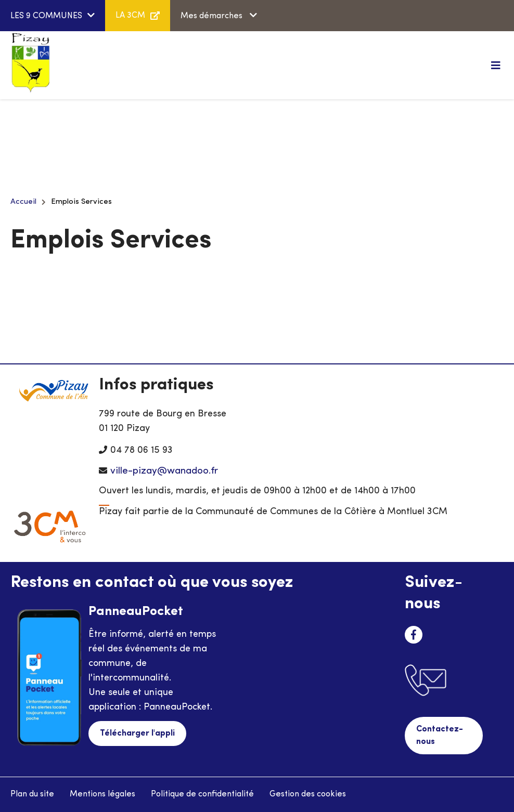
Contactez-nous (440, 736)
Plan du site (32, 794)
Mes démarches (213, 16)
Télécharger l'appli (137, 734)
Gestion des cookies (308, 794)
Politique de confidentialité (202, 794)
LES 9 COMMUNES (46, 16)
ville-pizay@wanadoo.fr (164, 471)
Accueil (23, 202)
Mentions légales (102, 794)
